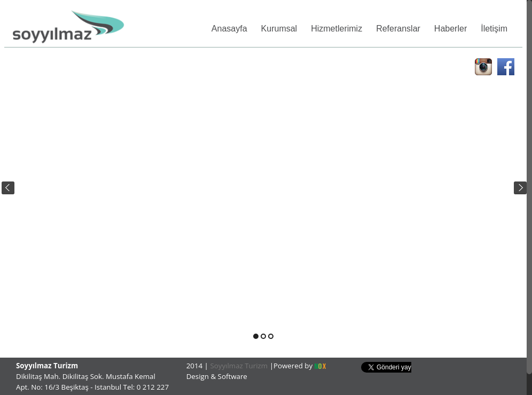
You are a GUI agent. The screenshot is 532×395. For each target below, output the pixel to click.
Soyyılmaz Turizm (239, 366)
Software (233, 376)
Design (199, 376)
